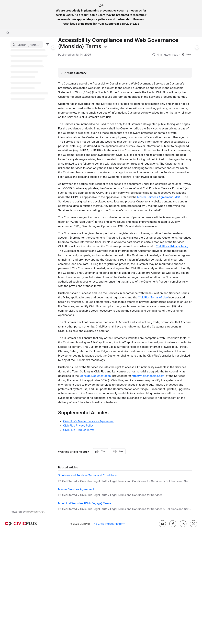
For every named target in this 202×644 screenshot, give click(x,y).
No (118, 452)
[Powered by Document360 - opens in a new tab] (28, 512)
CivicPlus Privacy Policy (78, 426)
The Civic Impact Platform (109, 524)
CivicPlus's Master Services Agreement (88, 421)
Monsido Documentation (95, 376)
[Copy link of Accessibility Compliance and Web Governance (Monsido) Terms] (105, 47)
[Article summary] (125, 73)
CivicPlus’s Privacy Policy (172, 246)
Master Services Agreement (76, 489)
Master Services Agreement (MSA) (159, 197)
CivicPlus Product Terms (79, 430)
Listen (186, 54)
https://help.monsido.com (148, 376)
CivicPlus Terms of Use (153, 297)
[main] (125, 276)
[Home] (7, 33)
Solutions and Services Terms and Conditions (87, 475)
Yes (100, 452)
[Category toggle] (53, 47)
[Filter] (48, 44)
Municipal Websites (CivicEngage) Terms (85, 503)
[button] (27, 44)
